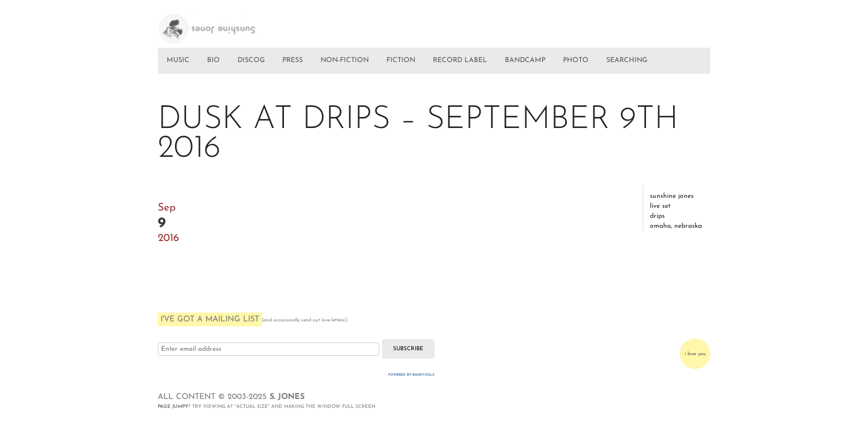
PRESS (293, 60)
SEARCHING (627, 60)
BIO (213, 60)
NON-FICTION (345, 60)
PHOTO (576, 60)
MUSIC (178, 60)
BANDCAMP (525, 60)
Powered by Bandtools (411, 375)
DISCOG (251, 60)
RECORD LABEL (460, 60)
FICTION (401, 60)
